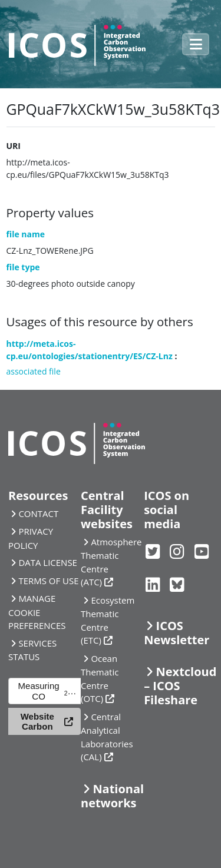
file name (26, 234)
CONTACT (38, 513)
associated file (34, 371)
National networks (112, 796)
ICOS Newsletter (177, 633)
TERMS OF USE (48, 581)
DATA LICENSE (48, 562)
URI (14, 146)
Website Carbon (37, 721)
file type (23, 267)
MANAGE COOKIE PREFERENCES (37, 612)
